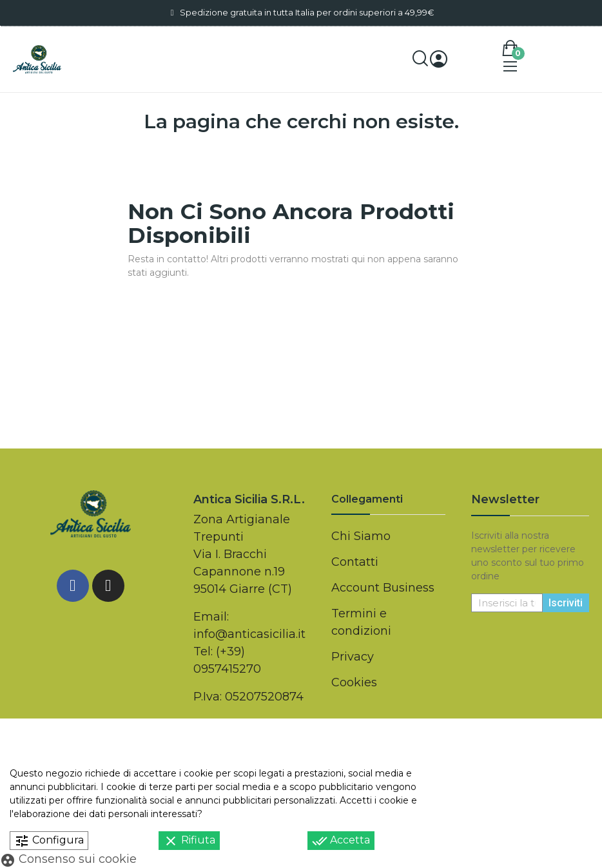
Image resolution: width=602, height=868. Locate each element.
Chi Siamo (361, 536)
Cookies (354, 682)
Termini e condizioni (361, 622)
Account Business (383, 588)
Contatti (355, 562)
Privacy (353, 657)
